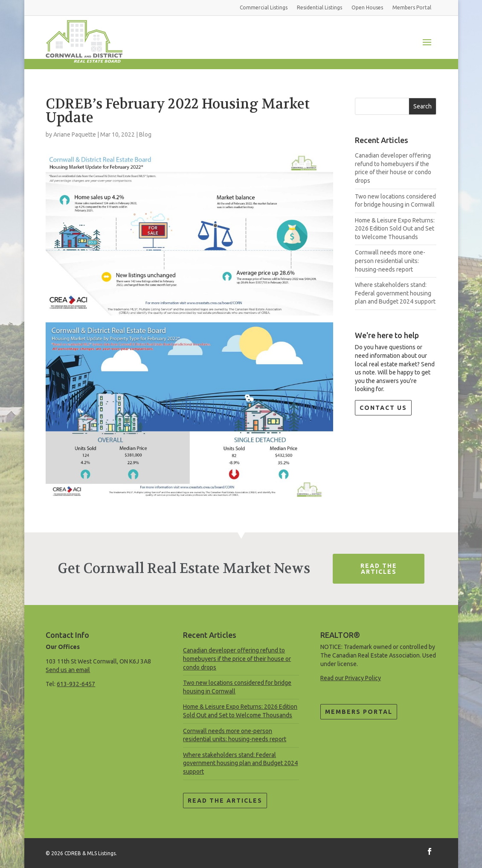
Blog (145, 134)
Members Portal (359, 712)
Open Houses (367, 7)
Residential (319, 7)
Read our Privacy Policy (351, 678)
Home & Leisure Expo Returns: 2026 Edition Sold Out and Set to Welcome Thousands (395, 229)
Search (422, 106)
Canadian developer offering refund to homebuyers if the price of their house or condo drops (237, 659)
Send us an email (68, 670)
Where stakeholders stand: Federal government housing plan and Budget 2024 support (395, 293)
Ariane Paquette (75, 134)
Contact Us (383, 408)
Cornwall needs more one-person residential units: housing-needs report (390, 261)
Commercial (264, 7)
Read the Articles (225, 801)
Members (412, 7)
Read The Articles (379, 569)
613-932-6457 (76, 684)
